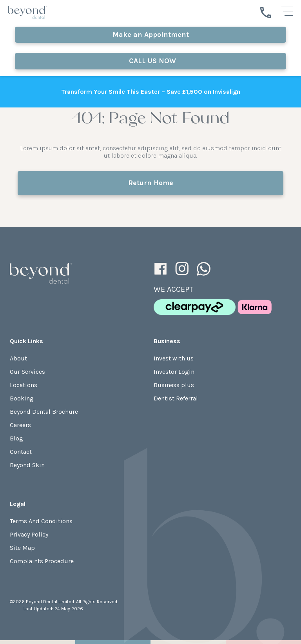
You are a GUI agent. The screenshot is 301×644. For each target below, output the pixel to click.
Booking (22, 398)
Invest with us (174, 358)
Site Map (22, 548)
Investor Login (174, 372)
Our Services (27, 372)
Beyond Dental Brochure (44, 412)
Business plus (174, 385)
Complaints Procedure (42, 561)
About (18, 358)
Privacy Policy (29, 534)
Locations (24, 385)
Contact (21, 452)
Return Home (151, 183)
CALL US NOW (150, 61)
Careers (20, 425)
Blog (16, 438)
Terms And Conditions (41, 521)
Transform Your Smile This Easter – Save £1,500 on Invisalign (151, 92)
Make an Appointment (151, 35)
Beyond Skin (27, 465)
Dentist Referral (176, 398)
